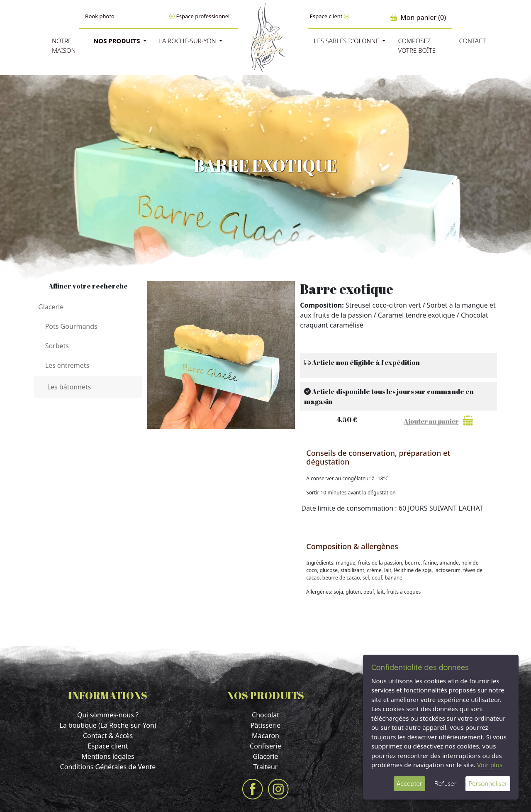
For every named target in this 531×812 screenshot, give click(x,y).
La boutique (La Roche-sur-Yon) (108, 725)
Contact (472, 41)
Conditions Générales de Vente (108, 767)
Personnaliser (488, 784)
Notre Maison (64, 45)
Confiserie (265, 746)
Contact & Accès (108, 736)
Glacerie (265, 756)
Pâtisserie (266, 725)
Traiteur (266, 767)
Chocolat (265, 715)
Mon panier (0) (418, 17)
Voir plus (490, 765)
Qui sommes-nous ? (108, 715)
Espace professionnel (199, 16)
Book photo (100, 16)
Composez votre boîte (417, 45)
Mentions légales (108, 756)
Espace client (330, 16)
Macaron (265, 736)
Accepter (409, 784)
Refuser (446, 784)
